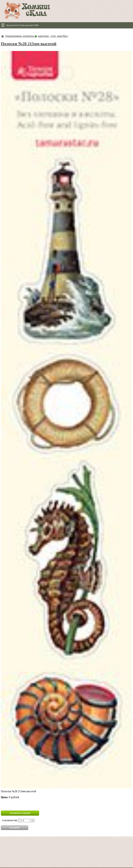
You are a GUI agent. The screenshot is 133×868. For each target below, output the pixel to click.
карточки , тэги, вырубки (53, 36)
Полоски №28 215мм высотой (29, 44)
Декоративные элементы (19, 36)
